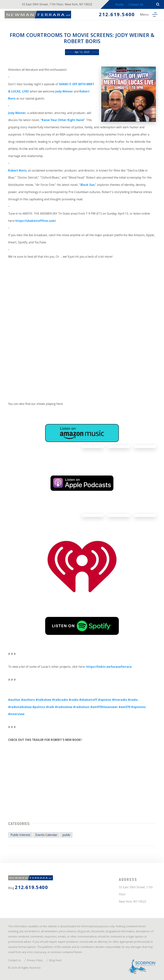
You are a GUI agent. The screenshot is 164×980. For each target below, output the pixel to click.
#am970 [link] (124, 707)
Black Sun (88, 185)
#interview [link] (16, 714)
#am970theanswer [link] (104, 707)
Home (119, 5)
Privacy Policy (35, 961)
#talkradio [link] (60, 700)
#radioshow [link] (64, 707)
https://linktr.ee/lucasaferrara (109, 667)
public (66, 835)
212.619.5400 (117, 15)
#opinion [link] (105, 700)
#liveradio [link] (120, 700)
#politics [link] (39, 707)
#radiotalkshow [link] (20, 707)
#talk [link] (50, 707)
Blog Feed (55, 961)
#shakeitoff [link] (88, 700)
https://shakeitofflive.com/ (36, 221)
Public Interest (20, 835)
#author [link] (14, 700)
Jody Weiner (64, 92)
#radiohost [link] (81, 707)
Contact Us (136, 5)
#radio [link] (74, 700)
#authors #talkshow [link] (36, 700)
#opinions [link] (138, 707)
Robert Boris (17, 171)
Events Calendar (46, 835)
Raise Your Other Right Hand (63, 120)
